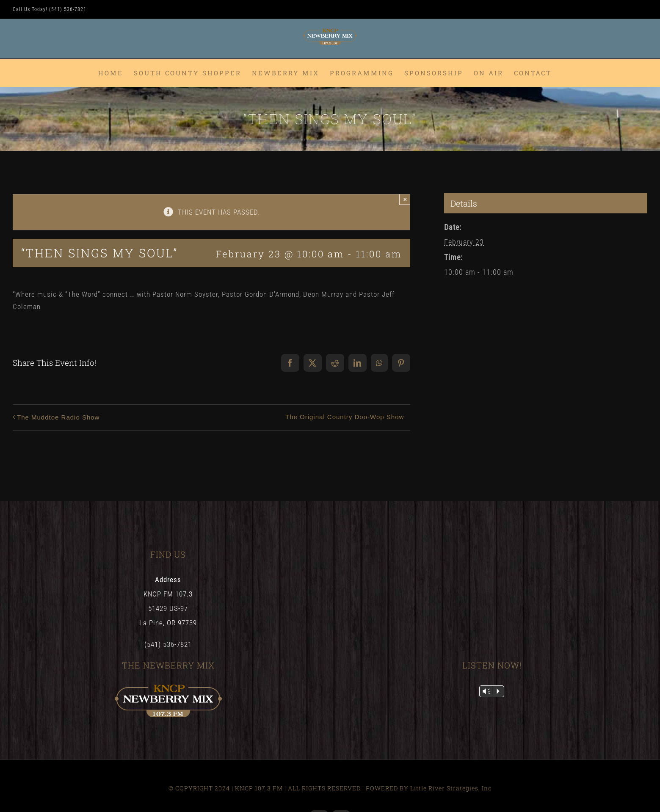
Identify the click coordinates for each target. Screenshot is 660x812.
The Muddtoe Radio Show (58, 417)
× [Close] (405, 199)
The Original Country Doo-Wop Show (345, 417)
